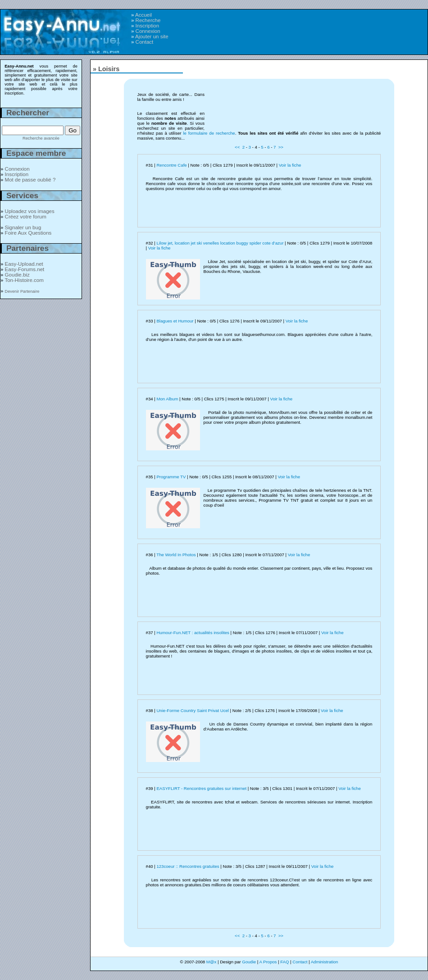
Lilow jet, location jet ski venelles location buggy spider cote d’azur (220, 243)
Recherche (148, 20)
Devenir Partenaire (22, 291)
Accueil (143, 15)
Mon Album (167, 399)
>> (281, 147)
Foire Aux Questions (28, 233)
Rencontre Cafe (171, 165)
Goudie (249, 962)
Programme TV (171, 477)
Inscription (147, 26)
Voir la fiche (290, 165)
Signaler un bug (23, 227)
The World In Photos (176, 555)
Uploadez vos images (30, 211)
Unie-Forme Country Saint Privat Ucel (192, 710)
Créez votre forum (26, 217)
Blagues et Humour (175, 321)
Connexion (148, 31)
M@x (212, 962)
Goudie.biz (17, 275)
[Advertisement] (312, 70)
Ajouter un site (152, 36)
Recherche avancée (41, 138)
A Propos (268, 962)
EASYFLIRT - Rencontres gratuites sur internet (201, 788)
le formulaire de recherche (209, 133)
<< (237, 147)
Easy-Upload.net (24, 264)
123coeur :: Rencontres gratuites (188, 866)
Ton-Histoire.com (24, 280)
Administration (325, 962)
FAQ (285, 962)
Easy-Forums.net (25, 269)
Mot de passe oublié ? (30, 180)
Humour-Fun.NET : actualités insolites (193, 633)
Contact (145, 42)
